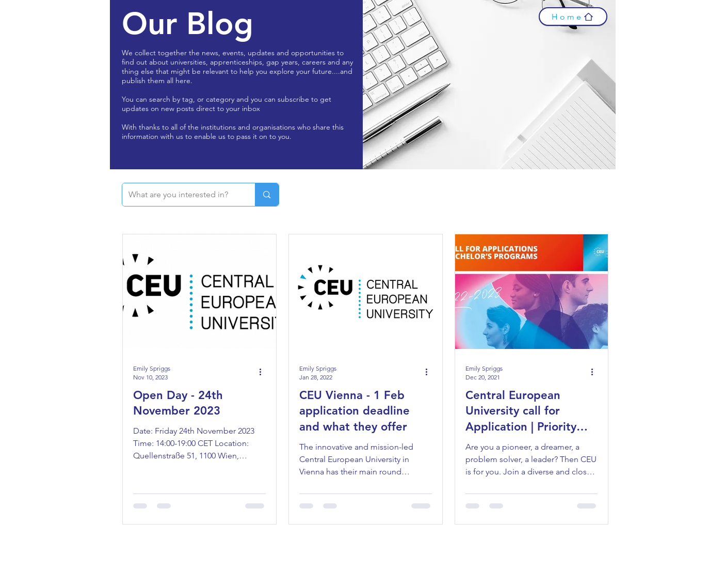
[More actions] (264, 372)
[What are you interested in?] (181, 195)
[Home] (573, 17)
